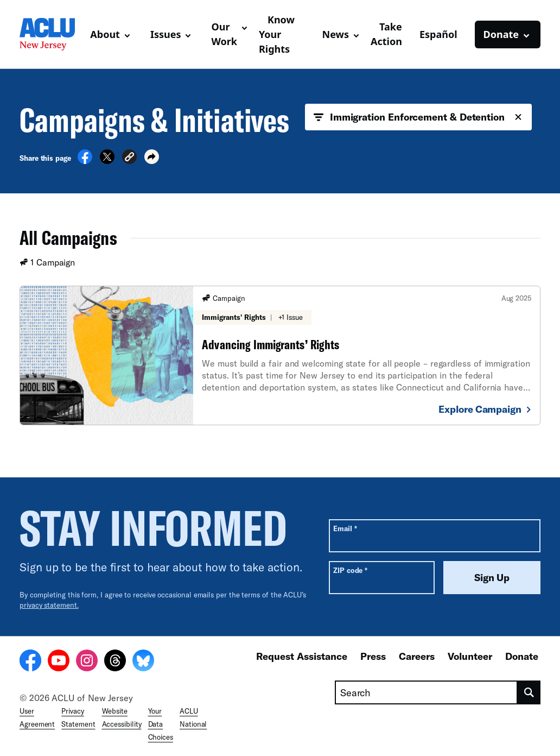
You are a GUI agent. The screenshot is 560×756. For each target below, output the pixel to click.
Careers (417, 656)
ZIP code (350, 570)
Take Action (386, 34)
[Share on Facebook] (85, 161)
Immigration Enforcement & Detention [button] (418, 117)
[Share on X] (107, 161)
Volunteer (470, 656)
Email (345, 528)
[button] (129, 158)
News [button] (336, 34)
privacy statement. (49, 605)
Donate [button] (501, 34)
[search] (529, 692)
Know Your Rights (277, 34)
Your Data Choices (161, 724)
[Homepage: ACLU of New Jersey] (50, 34)
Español (438, 34)
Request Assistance (302, 656)
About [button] (105, 34)
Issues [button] (166, 34)
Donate (522, 656)
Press (373, 656)
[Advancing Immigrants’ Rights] (280, 355)
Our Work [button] (224, 34)
